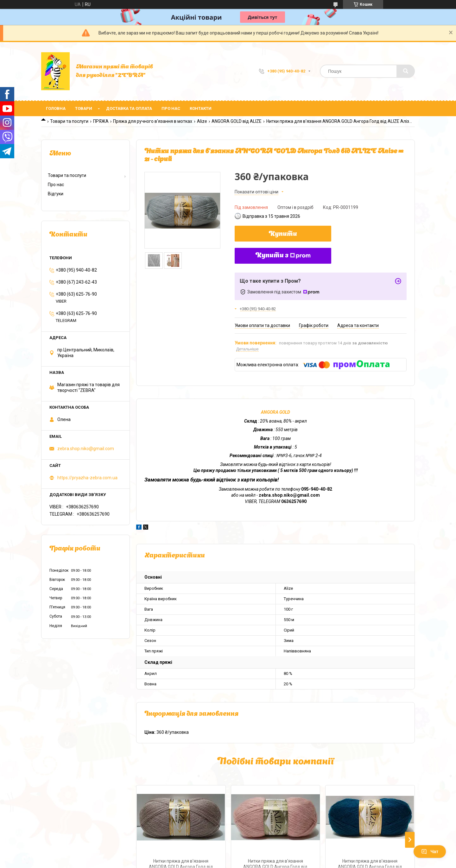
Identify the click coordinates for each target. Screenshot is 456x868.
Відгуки (56, 194)
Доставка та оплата (129, 108)
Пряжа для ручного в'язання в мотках (153, 121)
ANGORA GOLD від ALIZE (237, 121)
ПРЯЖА (101, 121)
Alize (202, 121)
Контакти (201, 108)
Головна (56, 108)
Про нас (171, 108)
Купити (283, 234)
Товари (84, 108)
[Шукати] (406, 71)
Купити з (283, 256)
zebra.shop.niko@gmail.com (86, 449)
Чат (430, 852)
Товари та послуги (69, 121)
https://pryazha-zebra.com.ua (87, 478)
